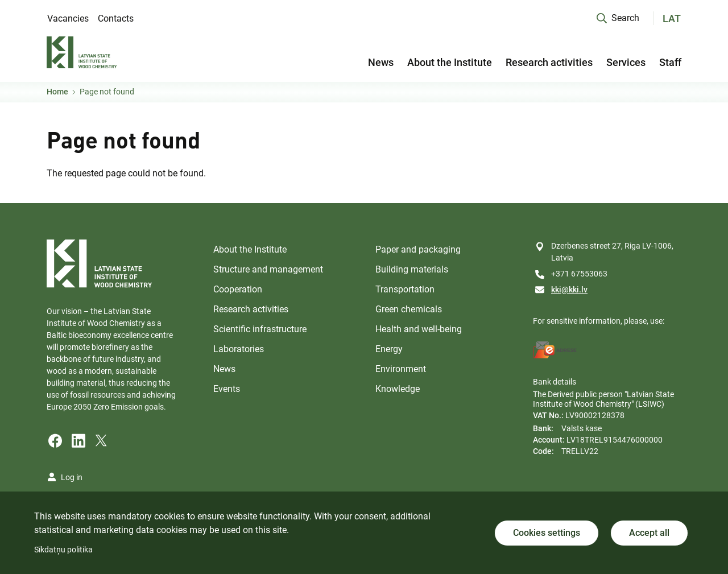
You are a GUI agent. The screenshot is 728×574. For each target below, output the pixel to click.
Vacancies (68, 18)
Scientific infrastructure (260, 329)
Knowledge (398, 389)
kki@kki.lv (569, 290)
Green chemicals (409, 309)
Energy (389, 349)
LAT (672, 18)
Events (227, 389)
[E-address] (555, 350)
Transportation (405, 289)
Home (57, 92)
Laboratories (239, 349)
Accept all (649, 533)
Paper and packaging (418, 249)
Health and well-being (419, 329)
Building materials (412, 269)
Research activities (549, 62)
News (381, 62)
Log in (72, 477)
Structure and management (268, 269)
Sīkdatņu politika (63, 550)
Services (626, 62)
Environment (401, 369)
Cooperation (238, 289)
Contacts (116, 18)
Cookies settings (547, 533)
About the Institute (450, 62)
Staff (670, 62)
